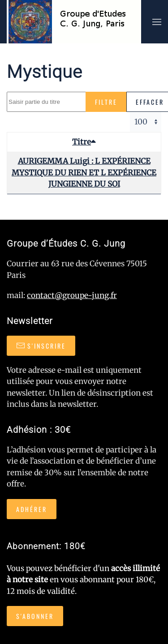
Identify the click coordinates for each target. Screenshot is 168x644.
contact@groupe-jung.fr (72, 295)
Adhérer (32, 509)
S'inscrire (41, 346)
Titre (84, 142)
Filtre (106, 102)
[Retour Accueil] (74, 22)
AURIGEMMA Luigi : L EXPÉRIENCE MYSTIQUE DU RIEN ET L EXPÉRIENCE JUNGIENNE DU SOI (84, 173)
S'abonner (35, 616)
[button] (157, 22)
